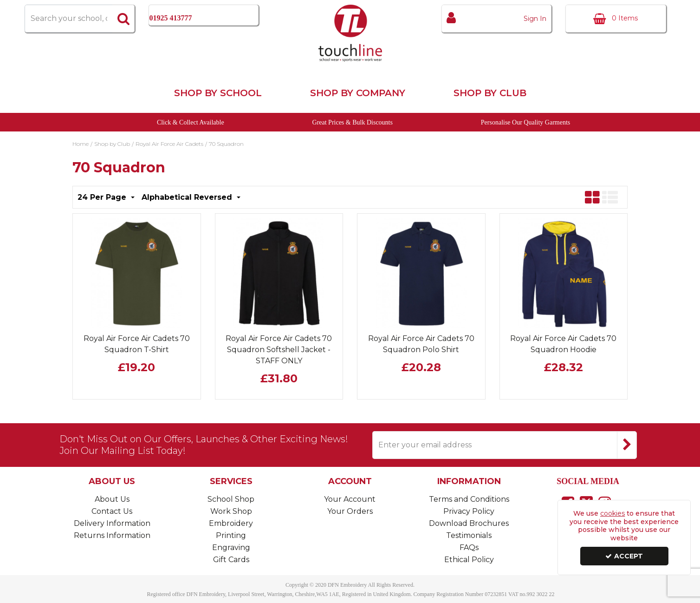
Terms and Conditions (469, 499)
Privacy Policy (469, 511)
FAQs (469, 547)
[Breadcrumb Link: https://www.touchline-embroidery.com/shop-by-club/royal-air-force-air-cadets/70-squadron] (226, 143)
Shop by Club (490, 93)
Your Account (350, 499)
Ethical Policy (469, 560)
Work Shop (231, 511)
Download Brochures (469, 523)
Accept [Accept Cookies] (624, 556)
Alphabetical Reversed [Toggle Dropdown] (188, 197)
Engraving (231, 547)
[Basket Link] (616, 19)
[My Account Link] (496, 19)
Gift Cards (231, 560)
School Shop (231, 499)
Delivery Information (112, 523)
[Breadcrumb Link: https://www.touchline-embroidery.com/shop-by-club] (112, 143)
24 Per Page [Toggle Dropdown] (103, 197)
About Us (112, 499)
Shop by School (218, 93)
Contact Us (112, 511)
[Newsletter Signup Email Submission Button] (627, 445)
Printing (231, 535)
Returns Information (112, 535)
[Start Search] (123, 19)
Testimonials (469, 535)
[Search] (68, 19)
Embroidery (231, 523)
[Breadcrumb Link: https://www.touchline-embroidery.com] (81, 143)
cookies (612, 513)
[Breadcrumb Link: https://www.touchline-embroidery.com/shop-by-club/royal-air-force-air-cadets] (169, 143)
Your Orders (350, 511)
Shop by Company (358, 93)
